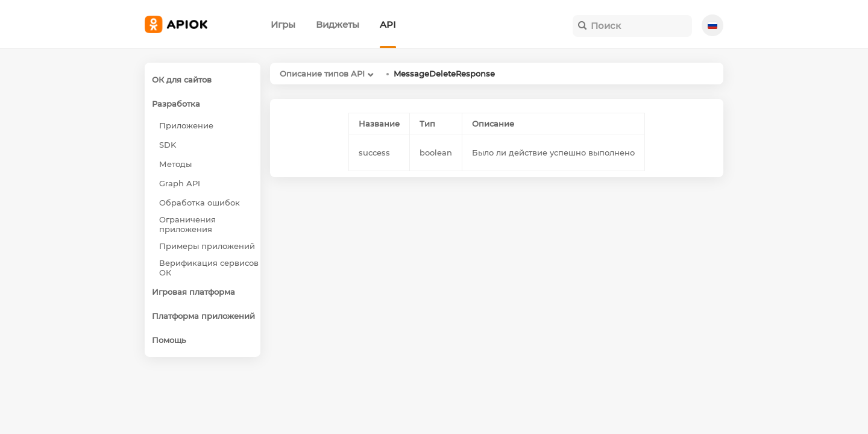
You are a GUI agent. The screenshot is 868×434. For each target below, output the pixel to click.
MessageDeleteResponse (444, 74)
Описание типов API (322, 74)
